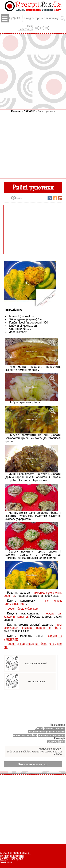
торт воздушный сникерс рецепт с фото (33, 626)
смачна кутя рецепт (55, 728)
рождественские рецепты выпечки (47, 732)
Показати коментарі (33, 764)
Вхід (30, 26)
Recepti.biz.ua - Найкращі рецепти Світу (15, 856)
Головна (16, 111)
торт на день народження (52, 735)
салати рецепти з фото (25, 735)
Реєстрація (26, 29)
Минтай (39, 728)
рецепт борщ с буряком (23, 609)
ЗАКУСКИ (30, 111)
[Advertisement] (33, 71)
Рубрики (10, 18)
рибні (62, 742)
